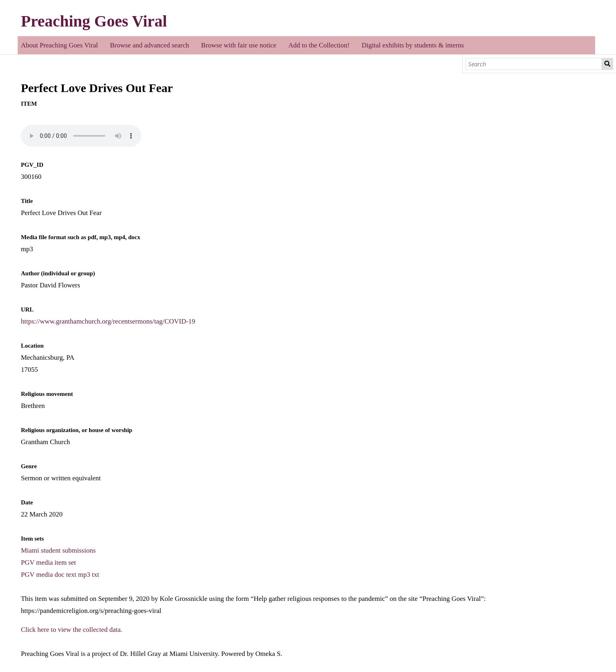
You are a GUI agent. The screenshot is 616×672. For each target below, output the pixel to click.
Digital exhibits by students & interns (413, 45)
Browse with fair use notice (239, 45)
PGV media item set (48, 562)
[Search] (534, 64)
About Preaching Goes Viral (59, 45)
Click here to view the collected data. (72, 630)
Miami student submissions (58, 550)
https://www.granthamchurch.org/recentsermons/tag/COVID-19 (108, 321)
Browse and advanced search (150, 45)
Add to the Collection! (319, 45)
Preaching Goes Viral (94, 21)
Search (608, 64)
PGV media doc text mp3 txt (60, 575)
